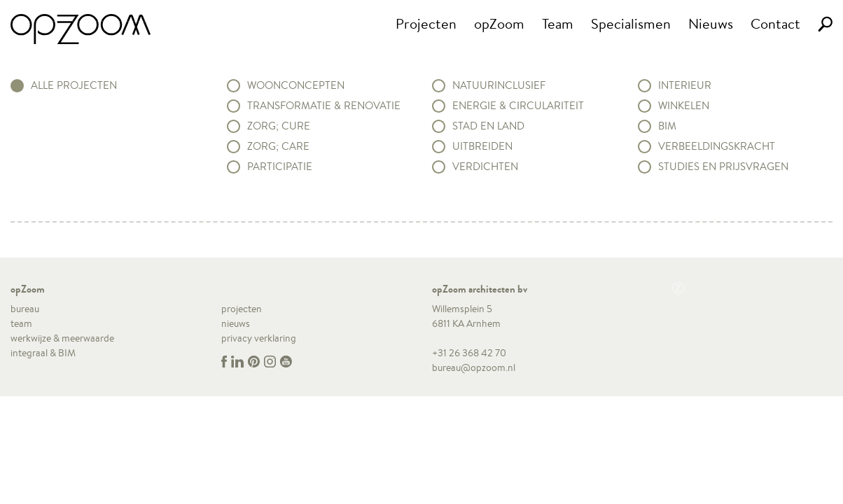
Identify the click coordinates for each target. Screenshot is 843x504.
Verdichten (485, 167)
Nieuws (711, 23)
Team (558, 23)
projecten (242, 309)
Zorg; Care (278, 146)
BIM (667, 126)
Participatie (280, 167)
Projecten (426, 23)
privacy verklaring (259, 338)
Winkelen (684, 106)
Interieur (685, 85)
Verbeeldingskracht (717, 146)
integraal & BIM (43, 353)
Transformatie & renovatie (324, 106)
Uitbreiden (482, 146)
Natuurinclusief (499, 85)
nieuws (236, 323)
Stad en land (488, 126)
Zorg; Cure (279, 126)
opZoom (499, 23)
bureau (25, 309)
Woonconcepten (296, 85)
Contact (775, 23)
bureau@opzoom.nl (474, 367)
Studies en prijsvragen (723, 167)
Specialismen (631, 23)
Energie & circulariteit (518, 106)
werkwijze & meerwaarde (62, 338)
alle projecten (74, 85)
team (21, 323)
